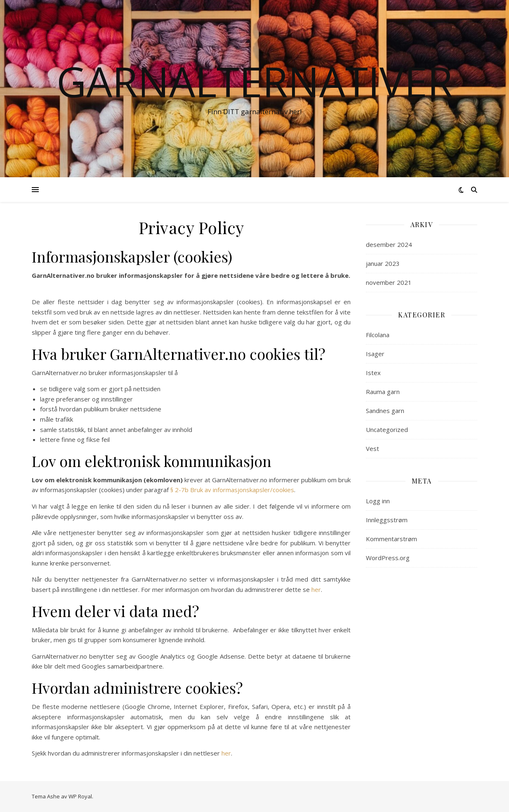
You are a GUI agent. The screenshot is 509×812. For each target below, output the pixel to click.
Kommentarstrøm (391, 539)
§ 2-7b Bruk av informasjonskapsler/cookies (232, 490)
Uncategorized (387, 429)
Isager (375, 354)
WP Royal (80, 796)
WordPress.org (388, 558)
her (316, 589)
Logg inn (378, 501)
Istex (373, 373)
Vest (372, 448)
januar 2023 (383, 263)
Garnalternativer (255, 81)
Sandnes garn (385, 411)
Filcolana (378, 335)
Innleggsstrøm (387, 520)
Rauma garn (383, 392)
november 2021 (389, 282)
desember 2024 (389, 244)
